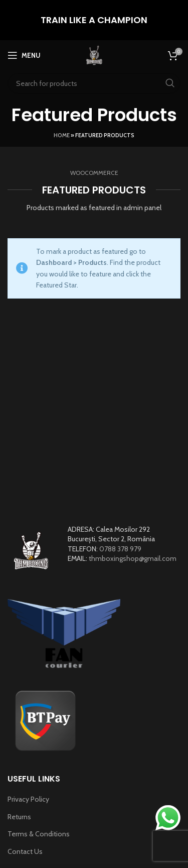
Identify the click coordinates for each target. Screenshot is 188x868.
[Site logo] (94, 54)
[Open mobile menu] (24, 55)
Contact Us (25, 851)
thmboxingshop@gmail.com (133, 558)
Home (62, 135)
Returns (19, 817)
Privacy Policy (28, 799)
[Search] (94, 83)
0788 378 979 (120, 549)
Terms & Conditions (39, 834)
